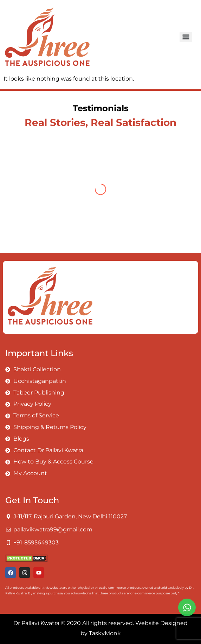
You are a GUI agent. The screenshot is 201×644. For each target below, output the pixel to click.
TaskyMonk (105, 633)
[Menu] (186, 37)
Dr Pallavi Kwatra (36, 623)
